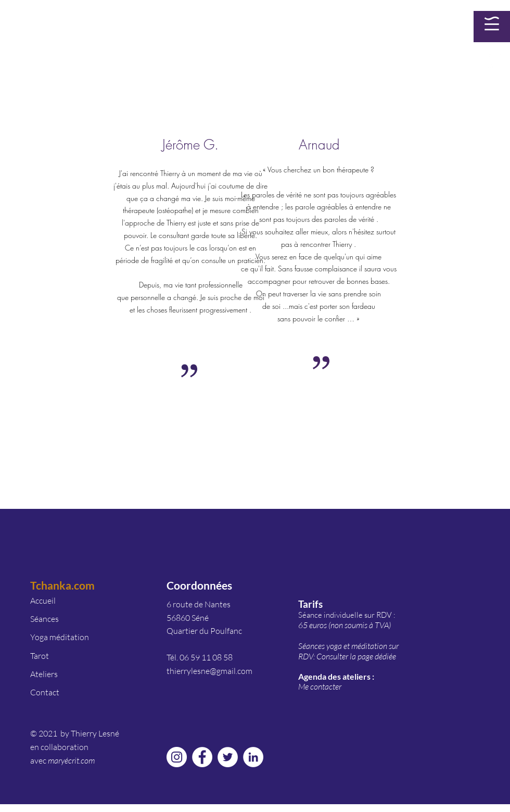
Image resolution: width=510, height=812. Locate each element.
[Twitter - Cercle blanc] (228, 757)
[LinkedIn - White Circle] (253, 757)
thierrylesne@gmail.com (209, 671)
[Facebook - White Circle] (492, 58)
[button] (492, 23)
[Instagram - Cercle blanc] (177, 757)
